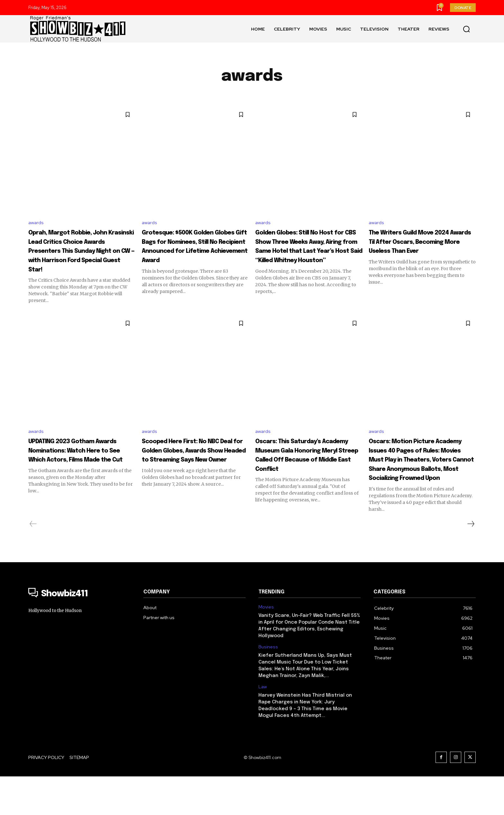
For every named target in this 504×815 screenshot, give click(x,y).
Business (268, 686)
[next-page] (471, 563)
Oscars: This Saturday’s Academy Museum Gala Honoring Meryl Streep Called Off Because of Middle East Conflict (302, 479)
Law (263, 725)
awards (36, 223)
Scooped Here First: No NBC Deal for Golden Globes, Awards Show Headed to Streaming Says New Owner (189, 479)
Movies (266, 646)
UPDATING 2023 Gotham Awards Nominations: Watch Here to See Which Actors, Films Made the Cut (80, 479)
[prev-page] (33, 563)
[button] (466, 29)
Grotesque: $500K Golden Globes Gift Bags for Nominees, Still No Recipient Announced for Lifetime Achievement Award (193, 256)
